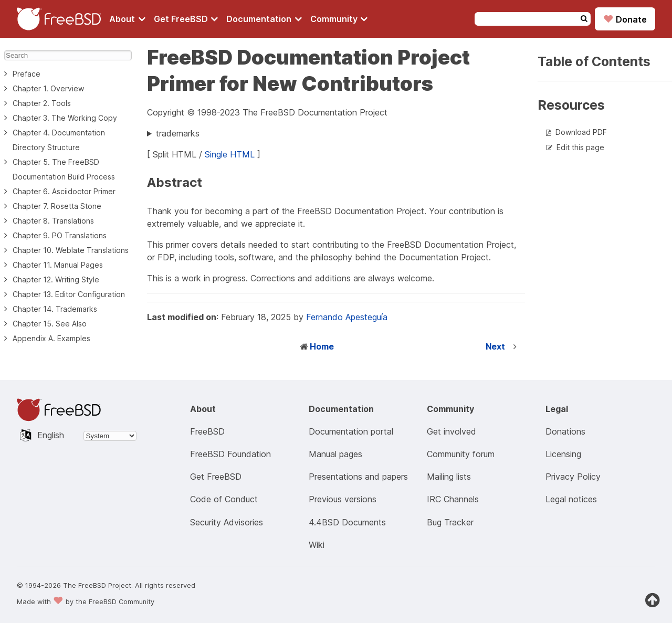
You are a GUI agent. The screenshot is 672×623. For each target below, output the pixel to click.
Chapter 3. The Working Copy (65, 118)
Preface (27, 74)
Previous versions (343, 499)
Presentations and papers (358, 477)
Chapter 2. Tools (42, 103)
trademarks (178, 133)
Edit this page (580, 147)
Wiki (317, 545)
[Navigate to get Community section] (339, 19)
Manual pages (335, 454)
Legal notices (571, 499)
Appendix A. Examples (51, 338)
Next (495, 346)
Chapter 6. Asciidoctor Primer (64, 191)
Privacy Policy (573, 477)
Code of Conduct (224, 499)
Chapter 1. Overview (48, 88)
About (127, 19)
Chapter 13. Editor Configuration (69, 294)
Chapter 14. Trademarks (55, 309)
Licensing (563, 454)
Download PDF (581, 132)
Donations (565, 431)
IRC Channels (453, 499)
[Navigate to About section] (127, 19)
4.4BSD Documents (347, 522)
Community (339, 19)
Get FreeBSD (186, 19)
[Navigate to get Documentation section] (264, 19)
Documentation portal (351, 431)
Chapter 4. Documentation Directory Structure (59, 140)
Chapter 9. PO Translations (60, 235)
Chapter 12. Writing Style (56, 279)
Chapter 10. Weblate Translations (71, 250)
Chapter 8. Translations (53, 221)
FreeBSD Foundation (230, 454)
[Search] (68, 55)
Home (322, 346)
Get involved (451, 431)
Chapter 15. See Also (50, 324)
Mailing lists (449, 477)
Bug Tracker (450, 522)
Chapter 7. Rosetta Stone (57, 206)
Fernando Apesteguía (347, 317)
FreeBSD (207, 431)
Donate (625, 19)
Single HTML (230, 154)
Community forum (461, 454)
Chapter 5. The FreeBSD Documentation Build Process (64, 169)
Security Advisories (227, 522)
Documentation (264, 19)
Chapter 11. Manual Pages (58, 265)
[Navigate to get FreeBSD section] (186, 19)
